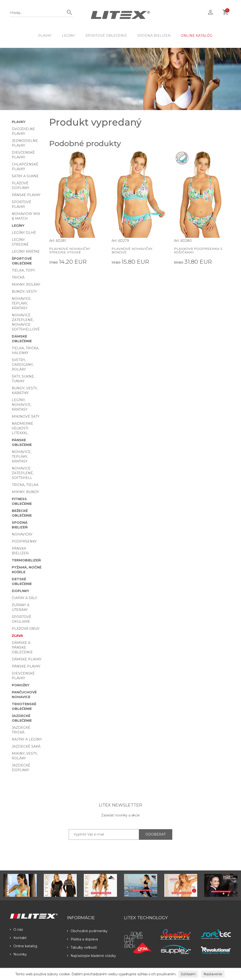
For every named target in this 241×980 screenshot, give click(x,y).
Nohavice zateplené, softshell (23, 473)
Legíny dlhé (24, 233)
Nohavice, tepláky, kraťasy (22, 303)
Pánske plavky (26, 195)
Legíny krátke (26, 251)
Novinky (18, 954)
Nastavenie (213, 974)
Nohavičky (22, 534)
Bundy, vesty (24, 292)
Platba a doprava (82, 939)
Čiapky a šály (24, 598)
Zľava (17, 636)
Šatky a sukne (25, 176)
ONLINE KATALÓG (197, 36)
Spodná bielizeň (154, 36)
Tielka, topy (23, 270)
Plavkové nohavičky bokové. (132, 250)
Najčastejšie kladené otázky (92, 956)
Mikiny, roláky (26, 284)
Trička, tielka (25, 485)
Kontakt (18, 938)
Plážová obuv (26, 629)
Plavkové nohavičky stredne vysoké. (69, 250)
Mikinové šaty (26, 416)
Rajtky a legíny (27, 739)
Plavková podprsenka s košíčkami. (198, 250)
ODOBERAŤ (156, 834)
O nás (16, 930)
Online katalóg (24, 946)
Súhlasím (188, 974)
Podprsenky (24, 541)
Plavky (45, 36)
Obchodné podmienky (87, 931)
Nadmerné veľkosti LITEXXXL (22, 428)
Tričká (18, 277)
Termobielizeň (26, 560)
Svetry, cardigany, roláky (23, 365)
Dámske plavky (27, 659)
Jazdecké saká (26, 746)
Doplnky (20, 591)
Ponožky (21, 685)
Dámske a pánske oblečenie (22, 647)
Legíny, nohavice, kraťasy (22, 405)
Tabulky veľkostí (82, 947)
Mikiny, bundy (25, 492)
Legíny (68, 36)
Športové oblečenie (106, 36)
